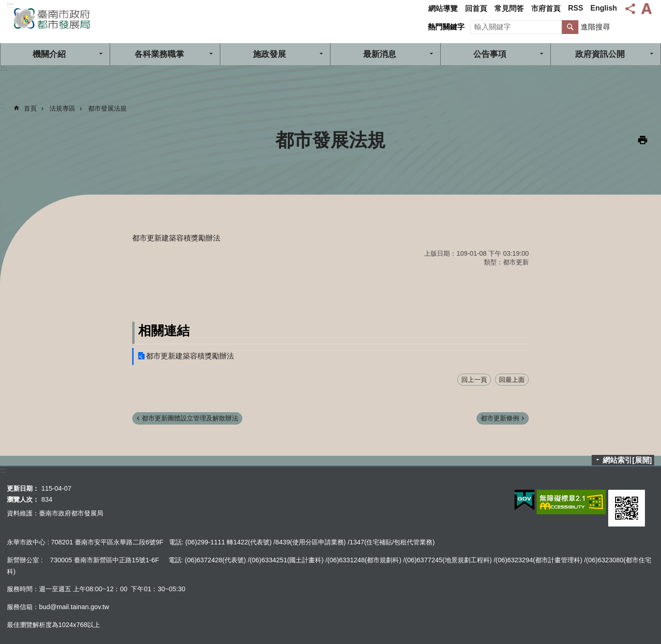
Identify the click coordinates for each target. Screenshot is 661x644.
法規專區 (62, 108)
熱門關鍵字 (446, 27)
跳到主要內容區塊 (5, 5)
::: (10, 5)
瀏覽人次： (23, 499)
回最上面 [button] (512, 380)
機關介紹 (49, 54)
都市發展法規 (107, 108)
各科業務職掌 (159, 54)
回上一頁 (474, 380)
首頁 (30, 108)
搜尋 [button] (570, 27)
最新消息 (380, 54)
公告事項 (490, 54)
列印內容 (643, 140)
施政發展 (269, 54)
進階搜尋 (595, 27)
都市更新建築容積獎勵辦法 (190, 356)
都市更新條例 (500, 418)
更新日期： (23, 488)
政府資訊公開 (600, 54)
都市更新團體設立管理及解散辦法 (190, 418)
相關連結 (164, 331)
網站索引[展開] (627, 460)
